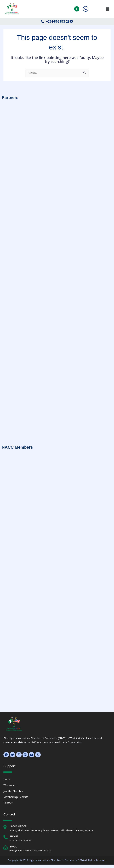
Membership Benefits (16, 797)
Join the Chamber (13, 791)
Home (7, 779)
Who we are (10, 785)
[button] (101, 9)
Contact (8, 803)
